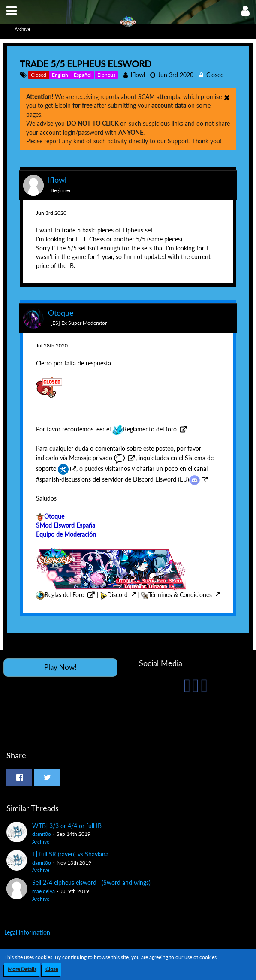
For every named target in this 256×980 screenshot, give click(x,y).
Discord (117, 595)
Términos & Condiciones (180, 595)
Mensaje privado (97, 458)
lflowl (138, 75)
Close (52, 969)
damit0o (42, 834)
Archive (41, 842)
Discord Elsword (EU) (166, 479)
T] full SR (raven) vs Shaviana (70, 854)
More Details (22, 969)
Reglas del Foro (65, 595)
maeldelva (44, 891)
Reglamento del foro (145, 429)
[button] (12, 11)
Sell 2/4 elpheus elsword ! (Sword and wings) (91, 882)
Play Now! (60, 667)
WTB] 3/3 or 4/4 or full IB (67, 826)
